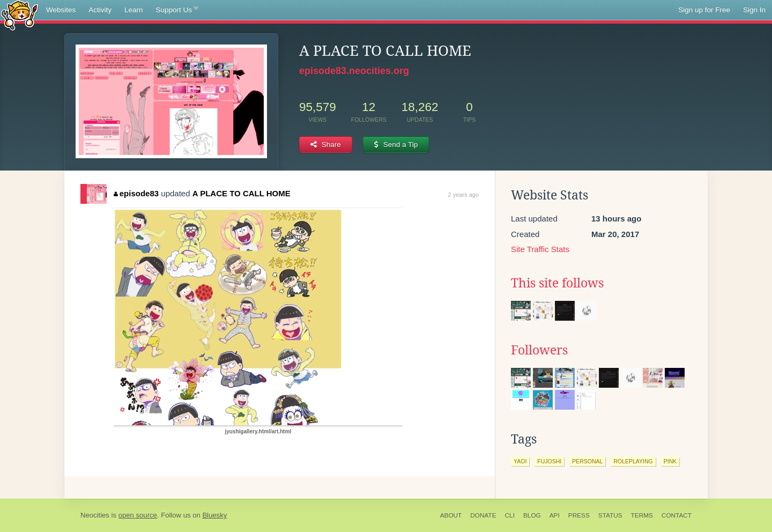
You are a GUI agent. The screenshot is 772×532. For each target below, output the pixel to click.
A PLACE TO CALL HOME (242, 193)
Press (579, 515)
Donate (483, 515)
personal (587, 461)
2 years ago (463, 195)
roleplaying (633, 461)
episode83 (136, 193)
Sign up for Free (704, 10)
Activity (100, 10)
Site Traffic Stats (540, 249)
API (555, 515)
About (451, 515)
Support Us (177, 10)
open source (138, 515)
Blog (532, 515)
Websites (61, 10)
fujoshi (549, 461)
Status (610, 515)
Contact (677, 515)
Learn (134, 10)
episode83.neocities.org (354, 71)
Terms (642, 515)
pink (670, 461)
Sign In (754, 10)
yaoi (520, 461)
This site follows (557, 283)
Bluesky (214, 515)
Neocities (95, 515)
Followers (539, 350)
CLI (510, 515)
